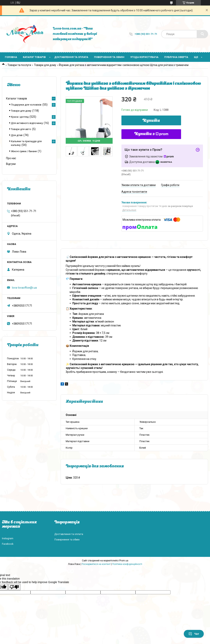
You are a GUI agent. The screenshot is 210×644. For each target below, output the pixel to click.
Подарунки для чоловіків (26, 105)
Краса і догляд (20, 117)
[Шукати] (202, 34)
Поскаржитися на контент (96, 564)
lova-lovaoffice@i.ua (24, 288)
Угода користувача (144, 57)
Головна (11, 57)
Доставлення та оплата (71, 57)
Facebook (8, 544)
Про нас (11, 158)
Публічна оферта (176, 57)
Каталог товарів (34, 57)
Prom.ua (124, 561)
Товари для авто (21, 129)
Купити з (151, 134)
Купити (151, 121)
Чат (194, 634)
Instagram (8, 538)
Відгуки (11, 164)
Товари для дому (45, 65)
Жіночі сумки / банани (24, 151)
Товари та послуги (19, 65)
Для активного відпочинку (27, 123)
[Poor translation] (14, 587)
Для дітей (17, 135)
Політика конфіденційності (127, 564)
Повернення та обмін (109, 57)
